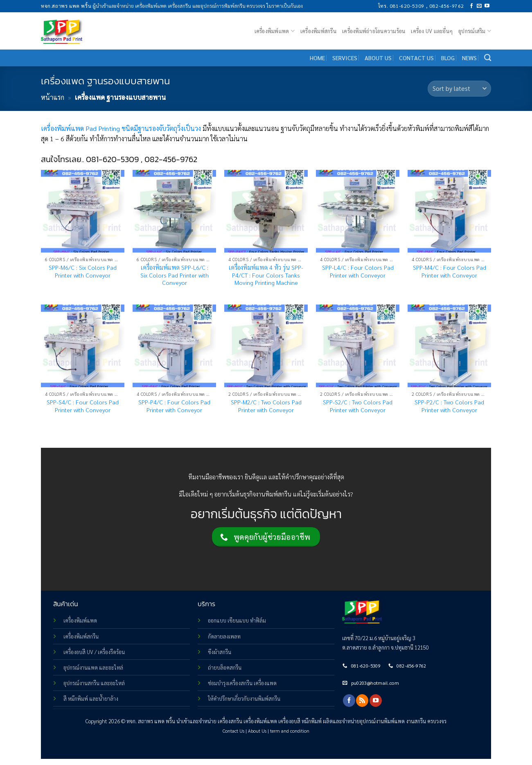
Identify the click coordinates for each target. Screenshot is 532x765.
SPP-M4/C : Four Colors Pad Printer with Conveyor (450, 271)
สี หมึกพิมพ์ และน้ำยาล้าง (91, 698)
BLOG (448, 58)
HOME (317, 58)
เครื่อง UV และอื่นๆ (432, 31)
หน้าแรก (53, 97)
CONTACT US (416, 58)
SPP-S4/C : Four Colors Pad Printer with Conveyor (83, 406)
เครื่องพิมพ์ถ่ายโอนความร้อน (374, 31)
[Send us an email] (479, 6)
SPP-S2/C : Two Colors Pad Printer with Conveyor (358, 406)
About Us (257, 731)
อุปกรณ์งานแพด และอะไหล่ (93, 667)
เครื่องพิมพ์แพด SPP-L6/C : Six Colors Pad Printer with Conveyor (175, 275)
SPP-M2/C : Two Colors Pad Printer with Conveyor (266, 406)
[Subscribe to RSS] (362, 700)
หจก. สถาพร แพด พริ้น (151, 721)
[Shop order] (459, 89)
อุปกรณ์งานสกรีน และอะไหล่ (94, 683)
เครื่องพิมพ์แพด (275, 31)
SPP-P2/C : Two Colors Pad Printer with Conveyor (449, 406)
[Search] (488, 58)
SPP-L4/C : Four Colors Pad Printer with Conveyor (358, 271)
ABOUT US (378, 58)
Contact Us (233, 731)
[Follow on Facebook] (471, 6)
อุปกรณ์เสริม (475, 31)
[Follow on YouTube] (487, 6)
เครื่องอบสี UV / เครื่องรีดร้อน (94, 652)
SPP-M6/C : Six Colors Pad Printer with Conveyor (83, 271)
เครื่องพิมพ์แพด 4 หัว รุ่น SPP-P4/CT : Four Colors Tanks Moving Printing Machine (266, 275)
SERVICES (345, 58)
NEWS (469, 58)
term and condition (290, 731)
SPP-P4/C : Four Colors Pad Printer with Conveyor (174, 406)
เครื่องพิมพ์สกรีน (318, 31)
